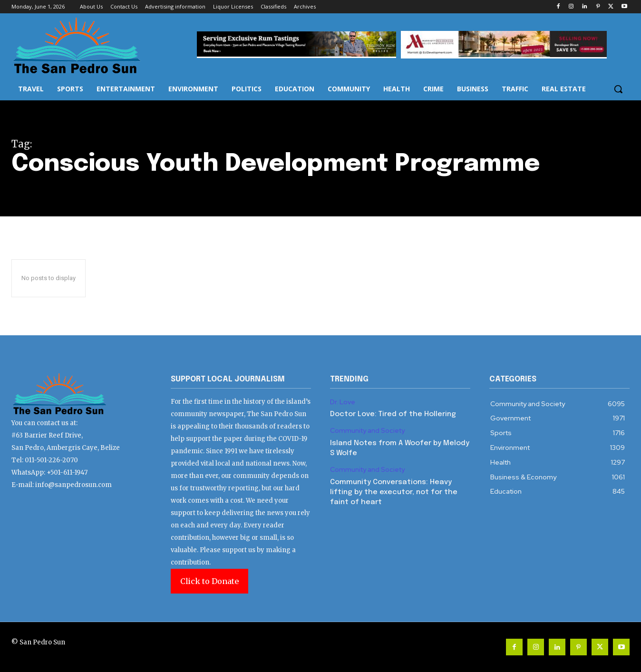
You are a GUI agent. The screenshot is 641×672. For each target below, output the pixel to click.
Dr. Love (343, 402)
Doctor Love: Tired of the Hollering (393, 414)
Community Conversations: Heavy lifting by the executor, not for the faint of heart (394, 492)
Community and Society (367, 431)
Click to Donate (209, 581)
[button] (618, 89)
